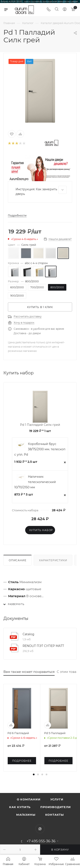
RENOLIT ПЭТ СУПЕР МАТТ (43, 646)
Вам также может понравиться (29, 672)
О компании (29, 799)
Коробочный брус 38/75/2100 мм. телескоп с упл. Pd (40, 449)
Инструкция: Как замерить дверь (41, 191)
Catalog (28, 634)
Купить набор (41, 530)
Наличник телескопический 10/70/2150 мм (35, 482)
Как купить (20, 807)
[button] (34, 774)
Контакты (55, 815)
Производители (55, 807)
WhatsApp (40, 829)
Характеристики (53, 560)
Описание (17, 560)
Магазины (26, 815)
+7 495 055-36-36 (41, 841)
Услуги (57, 799)
